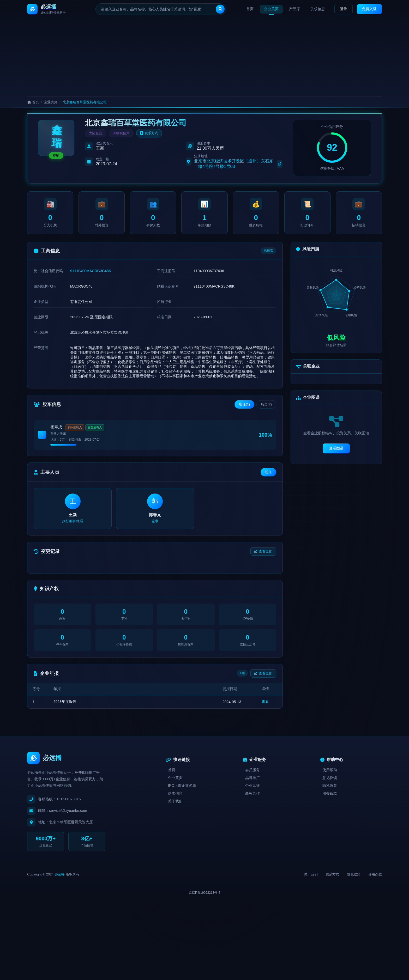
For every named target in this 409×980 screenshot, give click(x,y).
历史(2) (266, 404)
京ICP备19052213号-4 (204, 893)
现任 (268, 472)
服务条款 (330, 793)
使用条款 (375, 874)
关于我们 (175, 801)
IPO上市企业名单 (182, 786)
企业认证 (252, 786)
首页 (250, 9)
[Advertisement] (204, 57)
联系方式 (149, 133)
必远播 (60, 874)
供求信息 (318, 9)
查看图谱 (336, 448)
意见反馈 (330, 778)
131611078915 (68, 799)
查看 (265, 702)
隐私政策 (330, 786)
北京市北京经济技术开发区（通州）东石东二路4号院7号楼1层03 (238, 164)
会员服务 (252, 770)
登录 (344, 9)
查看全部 (263, 551)
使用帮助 (330, 770)
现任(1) (244, 404)
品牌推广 (252, 778)
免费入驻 (369, 9)
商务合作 (252, 793)
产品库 (294, 9)
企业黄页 (271, 9)
